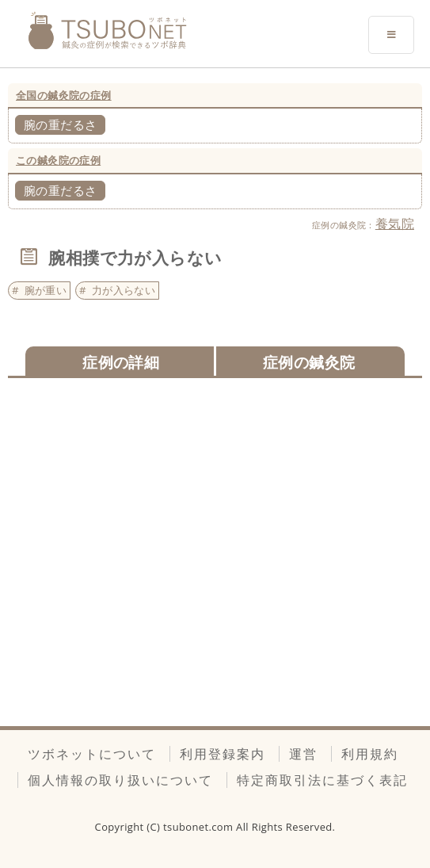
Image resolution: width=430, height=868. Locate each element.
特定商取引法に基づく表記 (322, 780)
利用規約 (370, 754)
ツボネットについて (92, 754)
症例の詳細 (121, 362)
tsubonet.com (200, 827)
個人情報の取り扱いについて (120, 780)
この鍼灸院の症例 (58, 160)
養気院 (395, 224)
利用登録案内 (223, 754)
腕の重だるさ (60, 124)
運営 (303, 754)
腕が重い (46, 290)
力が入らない (124, 290)
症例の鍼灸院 (309, 362)
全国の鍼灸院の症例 (64, 95)
